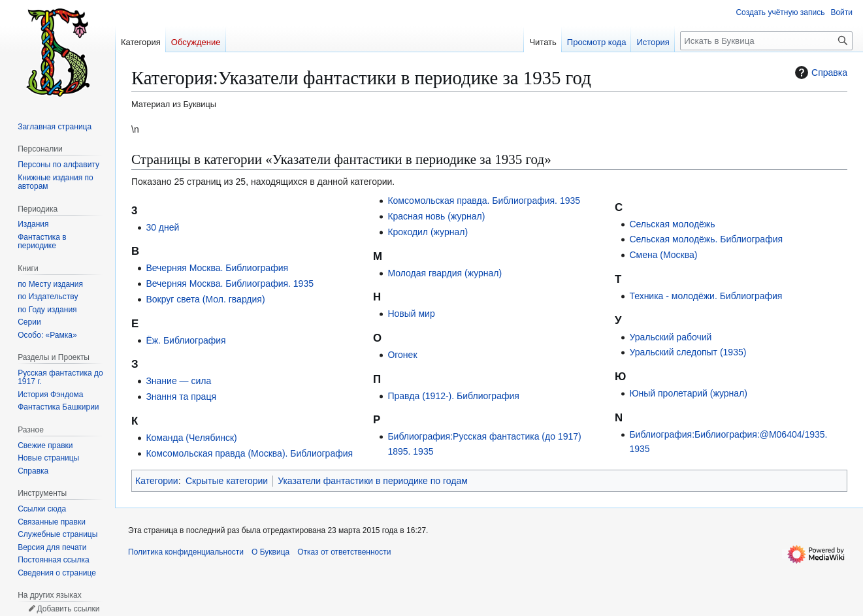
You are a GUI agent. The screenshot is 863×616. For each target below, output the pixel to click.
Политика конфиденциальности (186, 552)
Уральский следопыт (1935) (688, 352)
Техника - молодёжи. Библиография (706, 296)
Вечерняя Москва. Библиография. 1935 (230, 284)
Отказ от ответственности (344, 552)
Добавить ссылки (68, 609)
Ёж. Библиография (186, 340)
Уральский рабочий (670, 337)
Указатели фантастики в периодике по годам (373, 481)
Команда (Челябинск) (191, 438)
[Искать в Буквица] (766, 41)
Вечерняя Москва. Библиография (217, 268)
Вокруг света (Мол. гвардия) (205, 299)
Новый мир (411, 314)
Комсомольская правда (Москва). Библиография (249, 453)
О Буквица (270, 552)
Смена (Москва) (663, 255)
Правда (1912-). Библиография (453, 396)
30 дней (162, 227)
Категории (157, 481)
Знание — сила (178, 381)
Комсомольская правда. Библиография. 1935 (484, 201)
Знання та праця (181, 397)
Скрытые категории (227, 481)
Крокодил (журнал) (428, 232)
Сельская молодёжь (672, 224)
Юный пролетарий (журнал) (688, 393)
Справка (820, 73)
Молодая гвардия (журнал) (445, 273)
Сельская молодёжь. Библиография (706, 239)
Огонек (402, 355)
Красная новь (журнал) (436, 216)
